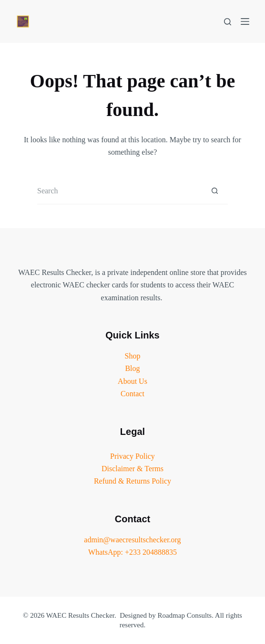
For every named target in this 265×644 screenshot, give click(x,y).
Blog (132, 368)
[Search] (228, 22)
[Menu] (245, 21)
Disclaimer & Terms (132, 469)
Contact (132, 394)
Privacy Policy (132, 456)
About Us (132, 381)
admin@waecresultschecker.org (132, 540)
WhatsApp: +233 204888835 (132, 552)
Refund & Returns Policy (132, 481)
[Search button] (215, 191)
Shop (133, 356)
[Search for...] (119, 191)
